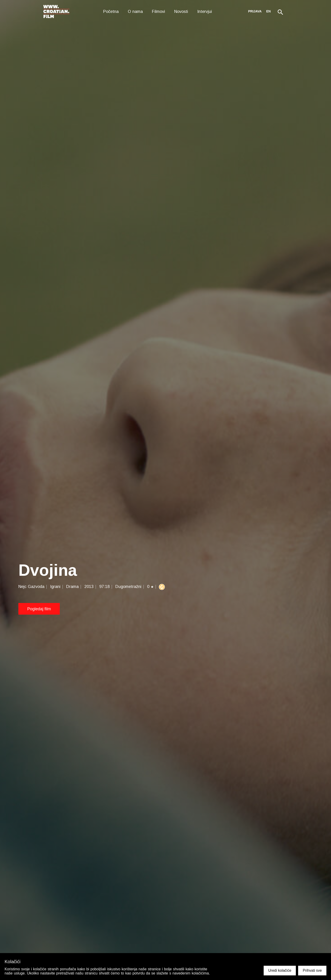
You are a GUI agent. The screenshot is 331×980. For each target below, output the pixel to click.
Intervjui (205, 12)
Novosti (181, 12)
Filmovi (158, 12)
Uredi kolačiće (280, 970)
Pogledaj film (39, 609)
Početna (111, 12)
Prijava (255, 11)
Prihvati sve (312, 970)
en (268, 11)
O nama (135, 12)
